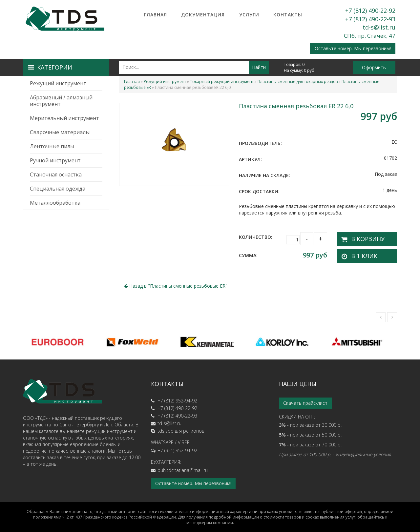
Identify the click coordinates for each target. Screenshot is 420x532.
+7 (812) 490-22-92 (370, 10)
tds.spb (166, 428)
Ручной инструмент (55, 160)
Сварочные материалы (60, 132)
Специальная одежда (58, 189)
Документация (203, 15)
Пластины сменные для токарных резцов (298, 82)
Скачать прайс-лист (305, 400)
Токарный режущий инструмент (222, 82)
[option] (60, 338)
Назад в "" (176, 283)
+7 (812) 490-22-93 (370, 19)
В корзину (362, 237)
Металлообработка (55, 203)
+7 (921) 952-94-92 (177, 447)
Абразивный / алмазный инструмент (61, 101)
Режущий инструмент (58, 83)
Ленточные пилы (52, 146)
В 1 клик (360, 252)
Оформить (374, 67)
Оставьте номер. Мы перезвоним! (353, 48)
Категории (50, 67)
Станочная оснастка (56, 174)
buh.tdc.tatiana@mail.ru (183, 467)
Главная (156, 15)
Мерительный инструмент (64, 118)
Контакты (288, 15)
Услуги (249, 15)
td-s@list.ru (379, 27)
